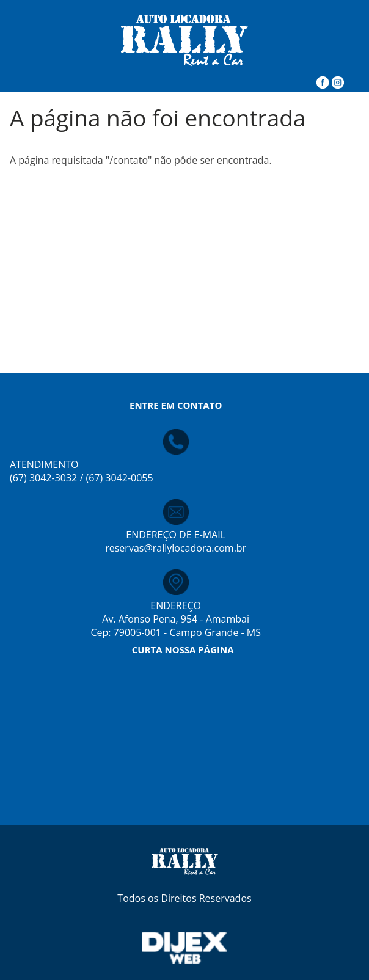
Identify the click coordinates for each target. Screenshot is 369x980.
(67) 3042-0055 (119, 478)
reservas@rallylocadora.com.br (176, 548)
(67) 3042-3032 (43, 478)
